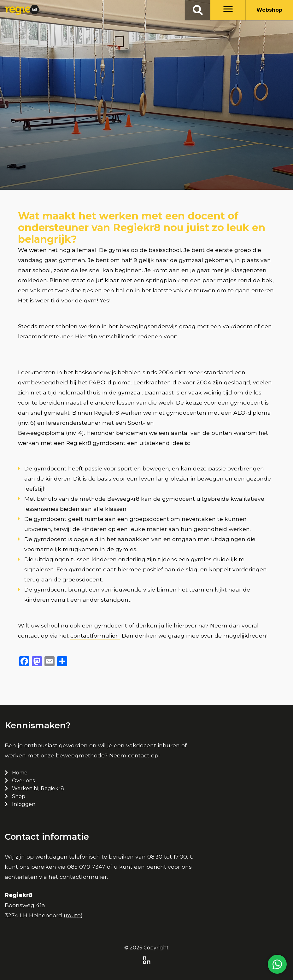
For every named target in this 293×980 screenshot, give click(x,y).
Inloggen (24, 804)
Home (20, 773)
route (73, 915)
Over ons (23, 781)
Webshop (269, 10)
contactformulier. (95, 636)
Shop (19, 796)
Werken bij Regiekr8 (38, 788)
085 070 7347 (86, 867)
